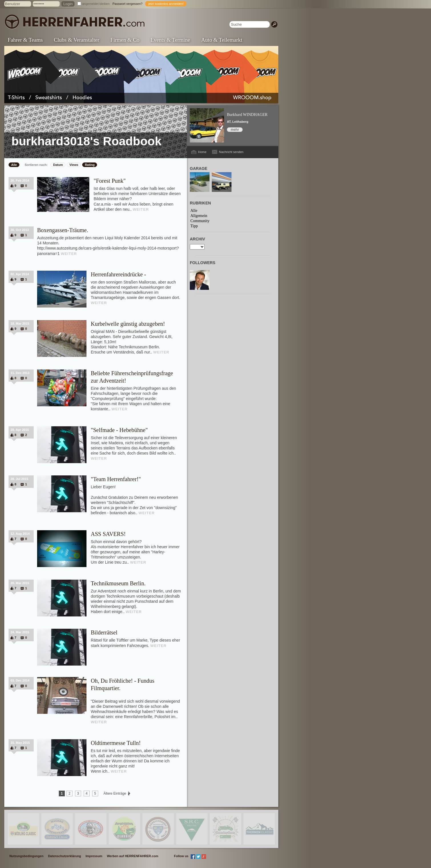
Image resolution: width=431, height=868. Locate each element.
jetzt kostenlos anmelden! (166, 4)
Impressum (94, 856)
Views (74, 165)
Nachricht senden (231, 152)
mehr (235, 130)
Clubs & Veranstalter (77, 40)
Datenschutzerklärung (65, 856)
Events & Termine (170, 40)
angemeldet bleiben (96, 4)
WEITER (141, 209)
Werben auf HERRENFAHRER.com (132, 856)
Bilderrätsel (104, 632)
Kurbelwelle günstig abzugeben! (128, 324)
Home (202, 152)
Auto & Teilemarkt (222, 40)
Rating (90, 165)
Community (200, 221)
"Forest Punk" (110, 181)
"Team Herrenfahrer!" (116, 479)
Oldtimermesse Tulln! (116, 743)
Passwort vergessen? (127, 4)
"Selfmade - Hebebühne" (119, 430)
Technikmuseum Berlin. (118, 583)
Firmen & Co (125, 40)
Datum (58, 165)
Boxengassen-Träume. (63, 230)
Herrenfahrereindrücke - (118, 274)
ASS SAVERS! (108, 534)
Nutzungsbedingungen (26, 856)
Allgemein (199, 216)
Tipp (194, 226)
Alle (14, 165)
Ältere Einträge (115, 793)
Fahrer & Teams (25, 40)
